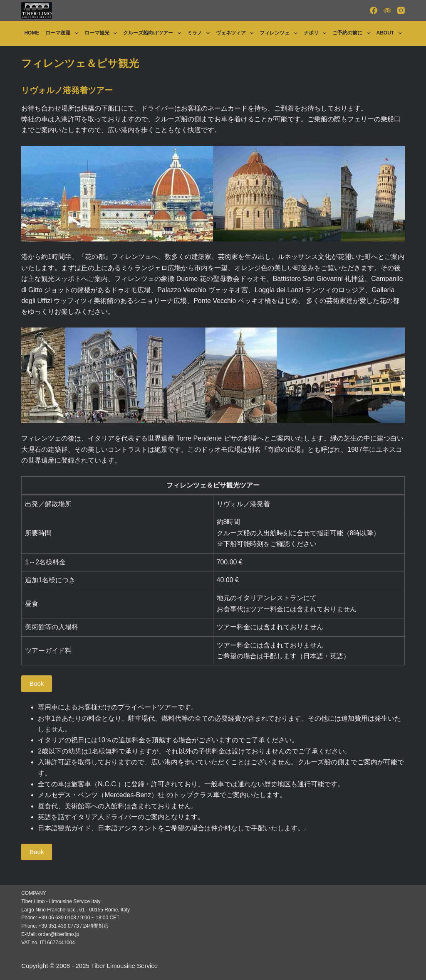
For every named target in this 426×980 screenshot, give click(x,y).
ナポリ (317, 33)
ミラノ (200, 33)
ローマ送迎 (63, 33)
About (391, 33)
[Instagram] (401, 10)
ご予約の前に (353, 33)
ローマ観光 (102, 33)
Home (32, 33)
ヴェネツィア (236, 33)
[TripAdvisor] (387, 10)
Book (37, 683)
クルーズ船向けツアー (154, 33)
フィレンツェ (280, 33)
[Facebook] (374, 10)
